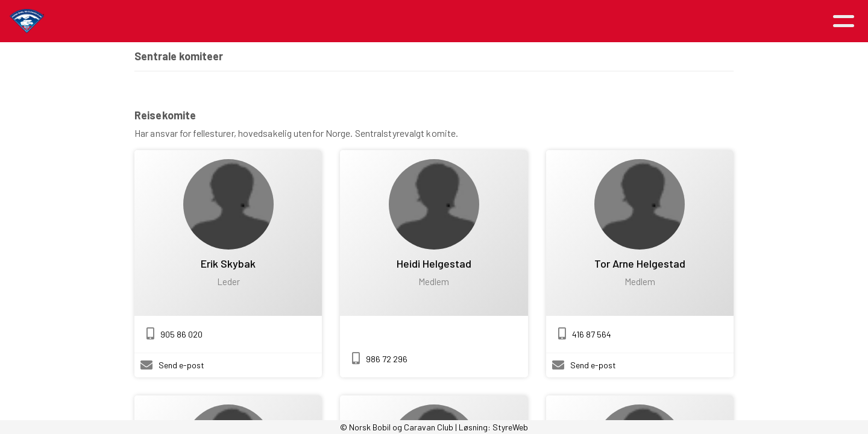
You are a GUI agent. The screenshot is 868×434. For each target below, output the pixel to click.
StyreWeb (510, 427)
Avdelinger (561, 21)
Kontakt (634, 21)
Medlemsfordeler (474, 21)
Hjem (183, 21)
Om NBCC (387, 21)
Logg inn (706, 21)
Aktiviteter (307, 21)
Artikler (234, 21)
